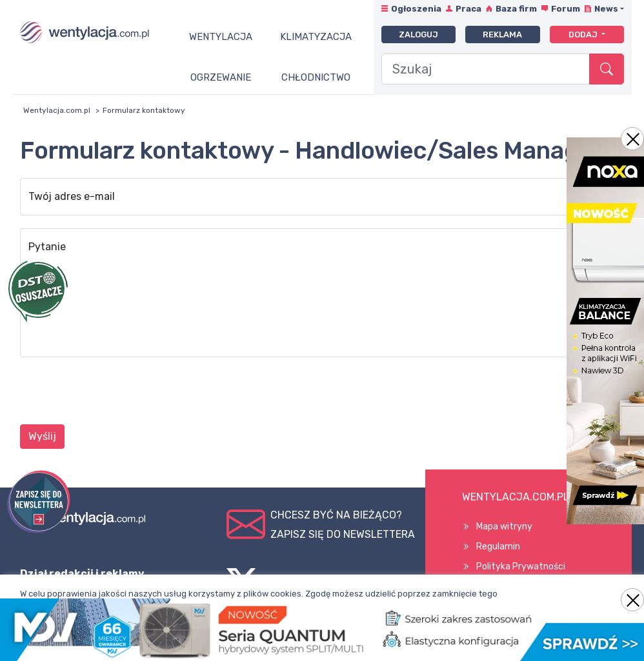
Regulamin (498, 547)
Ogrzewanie (221, 77)
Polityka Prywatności (521, 567)
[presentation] (118, 393)
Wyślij (42, 436)
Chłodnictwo (316, 77)
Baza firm (516, 9)
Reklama (502, 35)
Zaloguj (418, 35)
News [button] (606, 9)
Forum (566, 9)
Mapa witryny (504, 527)
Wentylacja (221, 37)
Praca (468, 9)
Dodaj (584, 35)
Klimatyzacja (316, 37)
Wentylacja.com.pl (57, 110)
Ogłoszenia (416, 9)
